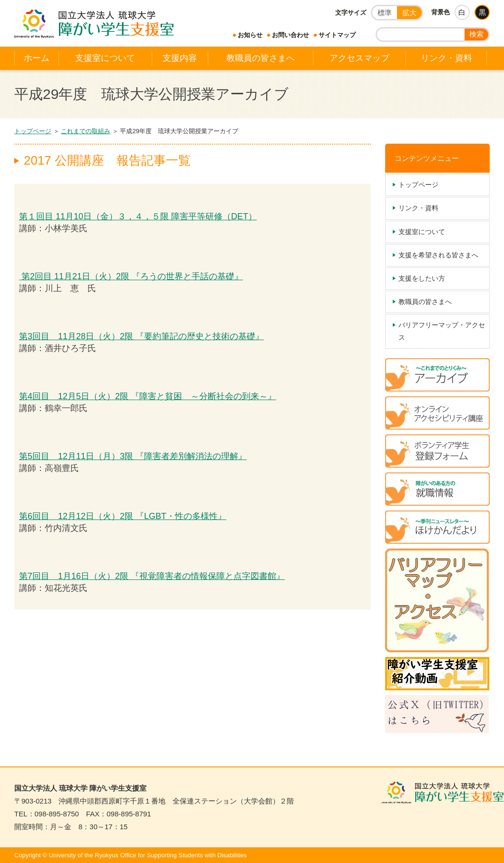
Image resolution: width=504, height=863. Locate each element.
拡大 (409, 13)
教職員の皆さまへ (261, 58)
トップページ (33, 131)
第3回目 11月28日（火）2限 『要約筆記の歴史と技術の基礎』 (141, 336)
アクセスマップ (359, 58)
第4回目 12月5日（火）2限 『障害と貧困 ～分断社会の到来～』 (148, 396)
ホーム (37, 58)
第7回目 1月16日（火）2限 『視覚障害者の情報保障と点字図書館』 (152, 576)
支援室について (105, 58)
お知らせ (250, 35)
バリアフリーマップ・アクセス (442, 331)
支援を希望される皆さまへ (438, 255)
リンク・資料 (446, 58)
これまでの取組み (86, 131)
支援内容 (180, 58)
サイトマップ (337, 35)
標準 (385, 13)
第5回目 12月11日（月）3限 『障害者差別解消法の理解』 (133, 456)
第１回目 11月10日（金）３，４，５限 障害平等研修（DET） (138, 216)
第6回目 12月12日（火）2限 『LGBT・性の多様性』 (123, 516)
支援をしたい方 (422, 278)
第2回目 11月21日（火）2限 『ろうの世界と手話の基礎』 (131, 276)
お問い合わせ (291, 35)
